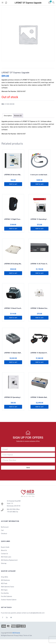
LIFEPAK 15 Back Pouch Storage (13, 308)
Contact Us (4, 554)
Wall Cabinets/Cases (8, 587)
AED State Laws (6, 557)
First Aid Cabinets (7, 596)
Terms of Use (28, 635)
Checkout (4, 534)
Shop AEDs (5, 577)
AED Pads (4, 583)
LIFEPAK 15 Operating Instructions (39, 219)
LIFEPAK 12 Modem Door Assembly (39, 308)
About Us (4, 550)
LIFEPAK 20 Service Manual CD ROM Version (13, 175)
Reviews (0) (18, 116)
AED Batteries (5, 580)
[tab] (8, 116)
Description (8, 116)
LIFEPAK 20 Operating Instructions (13, 397)
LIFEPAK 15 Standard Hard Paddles (39, 353)
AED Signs (4, 590)
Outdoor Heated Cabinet (9, 600)
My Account (5, 527)
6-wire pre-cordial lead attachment (39, 175)
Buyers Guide (5, 547)
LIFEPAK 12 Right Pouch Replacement (13, 219)
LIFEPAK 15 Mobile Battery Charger (39, 397)
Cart (2, 530)
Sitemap (4, 563)
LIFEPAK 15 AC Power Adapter (39, 264)
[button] (49, 3)
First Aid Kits (5, 593)
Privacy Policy (18, 635)
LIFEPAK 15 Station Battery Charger (13, 353)
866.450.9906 (11, 509)
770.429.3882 (11, 512)
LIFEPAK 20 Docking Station (13, 264)
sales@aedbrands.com (37, 613)
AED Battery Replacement (9, 560)
